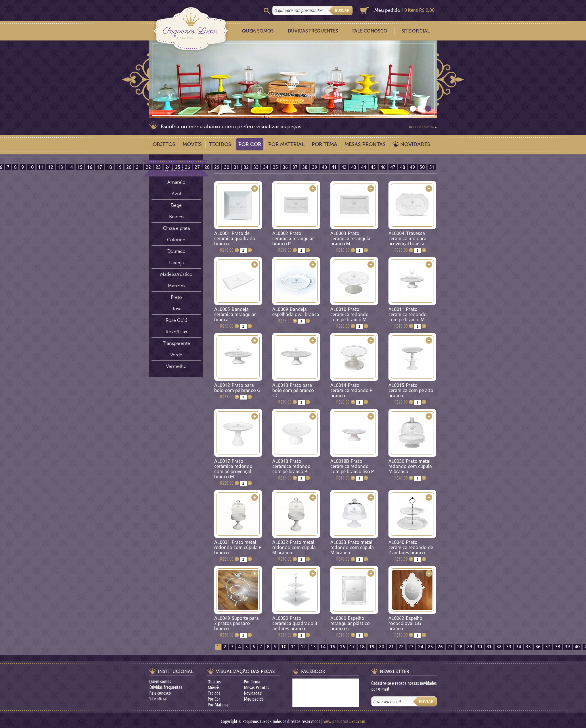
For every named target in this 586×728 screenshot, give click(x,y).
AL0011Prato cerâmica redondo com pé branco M (408, 314)
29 (217, 167)
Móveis (192, 144)
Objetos (164, 144)
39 (315, 167)
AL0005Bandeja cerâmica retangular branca (235, 314)
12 (51, 167)
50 (422, 167)
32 (246, 167)
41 (334, 167)
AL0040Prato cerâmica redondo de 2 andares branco (411, 547)
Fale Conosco (370, 31)
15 (80, 167)
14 (70, 167)
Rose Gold (176, 320)
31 (236, 167)
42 (344, 167)
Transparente (176, 343)
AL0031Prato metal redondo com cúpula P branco (238, 547)
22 (148, 167)
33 (256, 167)
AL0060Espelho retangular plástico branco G (350, 623)
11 (41, 167)
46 (383, 167)
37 (295, 167)
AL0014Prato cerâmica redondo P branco (351, 390)
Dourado (176, 251)
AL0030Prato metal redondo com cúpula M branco (410, 466)
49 (412, 167)
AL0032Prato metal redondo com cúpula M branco (294, 547)
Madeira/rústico (176, 274)
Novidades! (416, 144)
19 (119, 167)
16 (90, 167)
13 (60, 167)
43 (354, 167)
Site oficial (158, 699)
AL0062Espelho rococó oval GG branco (405, 623)
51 (432, 167)
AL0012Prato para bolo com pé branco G (237, 388)
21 (139, 167)
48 (403, 167)
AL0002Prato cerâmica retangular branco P (293, 238)
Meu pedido (387, 10)
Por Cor (250, 144)
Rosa (176, 309)
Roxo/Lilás (176, 332)
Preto (176, 297)
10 (31, 167)
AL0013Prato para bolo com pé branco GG (293, 390)
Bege (176, 205)
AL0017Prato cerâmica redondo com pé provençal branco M (233, 469)
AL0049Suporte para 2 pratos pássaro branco (236, 623)
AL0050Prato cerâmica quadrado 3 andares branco (295, 623)
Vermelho (176, 366)
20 (129, 167)
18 (109, 167)
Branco (176, 217)
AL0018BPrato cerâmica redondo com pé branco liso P (352, 466)
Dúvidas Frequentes (313, 31)
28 (207, 167)
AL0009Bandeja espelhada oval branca (296, 312)
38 (305, 167)
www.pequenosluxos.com (344, 721)
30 (227, 167)
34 (266, 167)
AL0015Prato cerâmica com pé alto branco (411, 390)
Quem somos (160, 681)
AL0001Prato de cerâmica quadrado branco (235, 238)
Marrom (176, 286)
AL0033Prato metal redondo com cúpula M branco (352, 547)
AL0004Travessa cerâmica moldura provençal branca (407, 238)
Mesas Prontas (365, 144)
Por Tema (324, 144)
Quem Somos (258, 31)
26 (187, 167)
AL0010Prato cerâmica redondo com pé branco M (350, 314)
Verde (176, 355)
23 (158, 167)
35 (275, 167)
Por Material (286, 144)
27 (197, 167)
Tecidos (220, 144)
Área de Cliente (421, 127)
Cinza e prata (176, 228)
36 (285, 167)
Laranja (176, 263)
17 (99, 167)
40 (324, 167)
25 (178, 167)
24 (168, 167)
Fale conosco (160, 693)
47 (393, 167)
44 (363, 167)
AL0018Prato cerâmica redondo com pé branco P (291, 466)
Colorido (176, 240)
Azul (176, 194)
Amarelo (176, 182)
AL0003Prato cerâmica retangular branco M (351, 238)
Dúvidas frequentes (166, 687)
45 (373, 167)
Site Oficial (416, 31)
